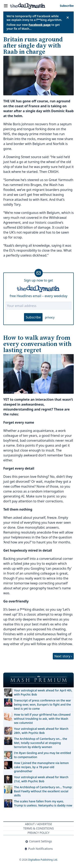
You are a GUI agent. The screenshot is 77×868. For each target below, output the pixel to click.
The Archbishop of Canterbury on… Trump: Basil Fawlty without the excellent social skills (43, 791)
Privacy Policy (38, 833)
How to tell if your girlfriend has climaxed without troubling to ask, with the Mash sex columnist (42, 719)
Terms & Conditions (38, 828)
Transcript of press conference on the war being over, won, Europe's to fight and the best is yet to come (43, 704)
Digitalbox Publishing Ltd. (43, 860)
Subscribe (33, 317)
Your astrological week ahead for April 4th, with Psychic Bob (43, 692)
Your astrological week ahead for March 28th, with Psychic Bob (41, 731)
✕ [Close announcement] (68, 17)
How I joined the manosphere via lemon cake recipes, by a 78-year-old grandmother (41, 767)
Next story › (63, 656)
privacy (50, 317)
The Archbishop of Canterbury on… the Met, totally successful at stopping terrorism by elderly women (41, 743)
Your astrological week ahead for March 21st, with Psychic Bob (41, 779)
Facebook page (40, 25)
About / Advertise (38, 824)
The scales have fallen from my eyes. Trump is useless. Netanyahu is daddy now (43, 803)
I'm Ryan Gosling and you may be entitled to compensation (43, 755)
